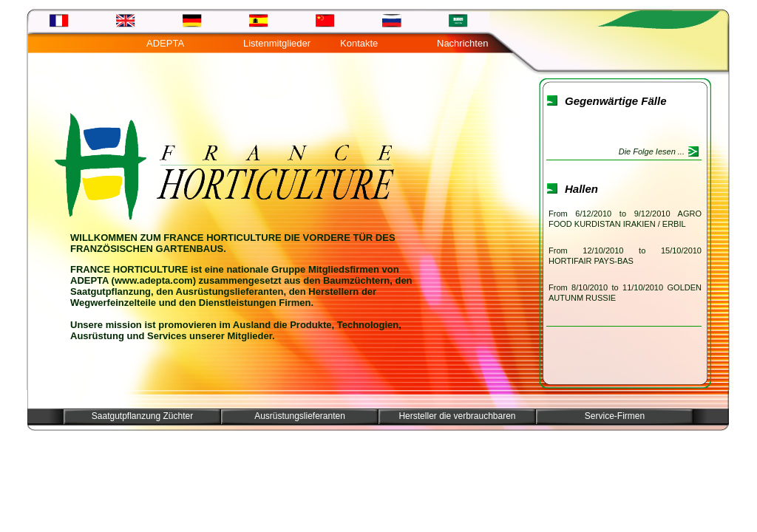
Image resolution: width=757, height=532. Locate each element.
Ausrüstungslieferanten (300, 416)
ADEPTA (165, 43)
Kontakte (359, 43)
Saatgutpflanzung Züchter (142, 416)
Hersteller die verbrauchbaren (457, 416)
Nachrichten (462, 43)
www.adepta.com (154, 280)
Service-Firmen (615, 416)
